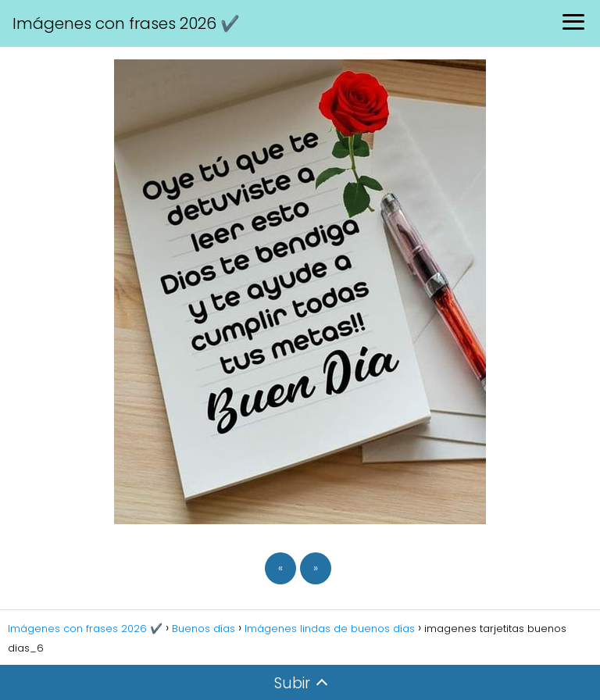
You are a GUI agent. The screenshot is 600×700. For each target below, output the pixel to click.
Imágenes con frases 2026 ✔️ (126, 23)
